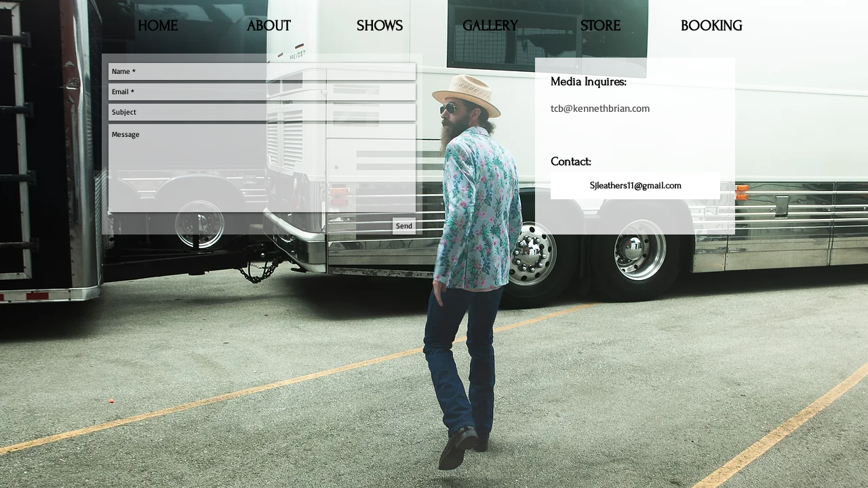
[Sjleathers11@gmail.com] (635, 186)
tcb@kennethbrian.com (600, 108)
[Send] (404, 226)
